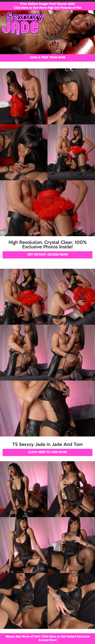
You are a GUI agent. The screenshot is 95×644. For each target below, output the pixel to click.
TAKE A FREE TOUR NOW (47, 58)
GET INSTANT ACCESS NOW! (48, 255)
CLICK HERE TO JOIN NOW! (47, 452)
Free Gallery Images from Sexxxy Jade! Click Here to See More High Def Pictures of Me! (47, 6)
